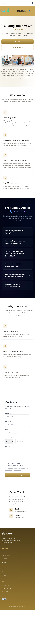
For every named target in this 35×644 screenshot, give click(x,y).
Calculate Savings (17, 47)
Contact (4, 562)
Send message (17, 475)
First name (8, 413)
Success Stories (6, 555)
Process (4, 575)
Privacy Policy (8, 470)
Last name (8, 421)
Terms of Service (18, 470)
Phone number (9, 438)
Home (4, 552)
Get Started (17, 42)
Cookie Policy (6, 592)
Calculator (5, 559)
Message (8, 447)
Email (7, 430)
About (4, 572)
